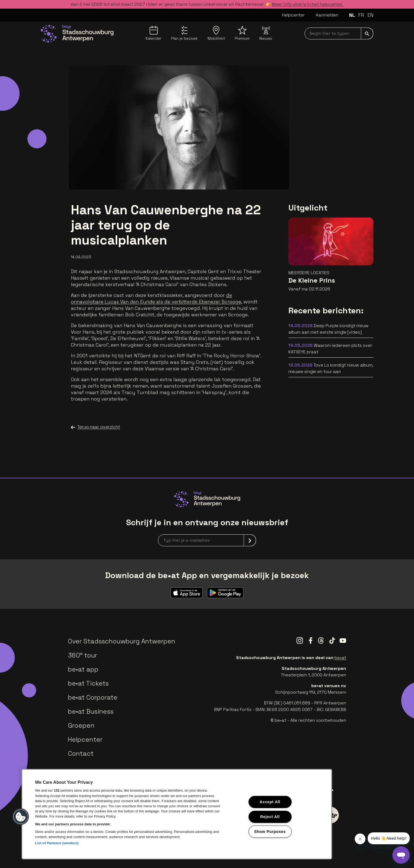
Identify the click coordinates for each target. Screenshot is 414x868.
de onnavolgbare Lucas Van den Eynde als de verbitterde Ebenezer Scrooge (156, 298)
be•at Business (91, 711)
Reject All (270, 817)
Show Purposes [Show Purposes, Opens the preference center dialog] (270, 831)
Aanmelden (327, 15)
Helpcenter (293, 15)
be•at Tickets (88, 683)
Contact (81, 753)
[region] (177, 814)
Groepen (81, 725)
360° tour (82, 655)
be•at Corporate (93, 697)
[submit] (367, 33)
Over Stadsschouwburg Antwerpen (122, 641)
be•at (340, 658)
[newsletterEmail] (207, 540)
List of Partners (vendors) (57, 843)
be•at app (83, 669)
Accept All (270, 802)
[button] (21, 817)
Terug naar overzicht (95, 427)
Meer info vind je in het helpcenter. (308, 4)
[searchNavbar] (339, 33)
